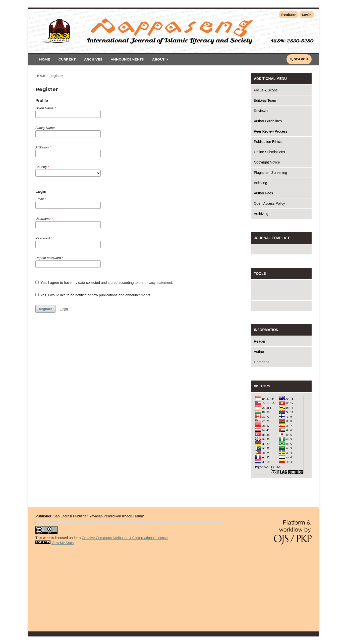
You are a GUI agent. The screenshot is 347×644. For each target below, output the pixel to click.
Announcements (127, 59)
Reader (260, 341)
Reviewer (261, 111)
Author (259, 352)
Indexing (261, 183)
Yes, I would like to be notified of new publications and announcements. (93, 295)
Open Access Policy (269, 203)
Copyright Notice (267, 162)
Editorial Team (265, 100)
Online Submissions (269, 152)
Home (45, 59)
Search (299, 59)
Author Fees (263, 193)
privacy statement (158, 283)
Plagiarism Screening (270, 173)
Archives (93, 59)
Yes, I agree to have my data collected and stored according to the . (104, 283)
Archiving (261, 214)
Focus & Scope (266, 90)
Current (67, 59)
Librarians (262, 362)
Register (288, 15)
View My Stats (63, 543)
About (159, 59)
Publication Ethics (268, 142)
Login (307, 15)
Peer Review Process (271, 131)
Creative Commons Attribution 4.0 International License (125, 538)
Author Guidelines (268, 121)
